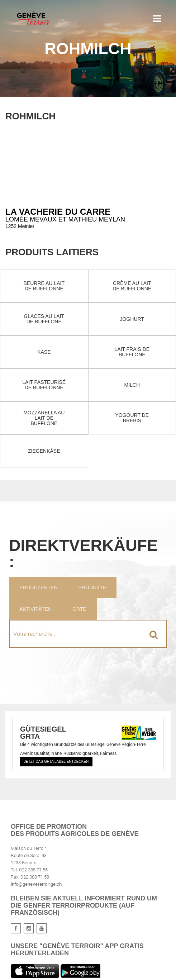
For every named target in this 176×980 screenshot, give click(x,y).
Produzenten (39, 587)
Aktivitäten (35, 609)
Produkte (92, 587)
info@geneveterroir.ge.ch (36, 884)
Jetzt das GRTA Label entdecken (56, 762)
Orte (79, 609)
